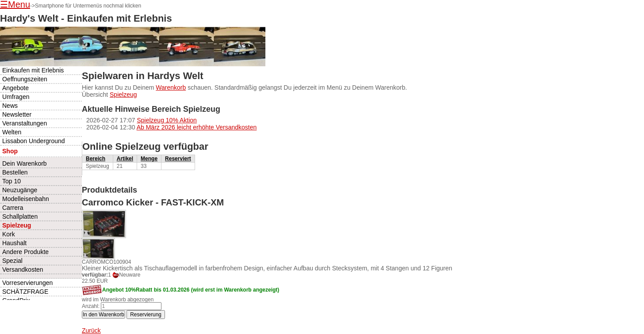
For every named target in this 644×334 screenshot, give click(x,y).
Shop (10, 151)
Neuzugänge (20, 190)
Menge (149, 159)
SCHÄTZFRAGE (25, 292)
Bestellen (15, 172)
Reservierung (146, 315)
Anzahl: (91, 306)
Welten (12, 132)
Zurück (91, 330)
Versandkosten (23, 269)
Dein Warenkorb (25, 163)
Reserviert (178, 159)
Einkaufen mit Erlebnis (33, 70)
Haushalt (14, 243)
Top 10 (11, 181)
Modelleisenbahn (26, 199)
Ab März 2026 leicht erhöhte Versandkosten (197, 127)
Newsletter (17, 114)
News (10, 106)
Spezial (12, 261)
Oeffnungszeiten (25, 79)
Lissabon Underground (34, 141)
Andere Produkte (25, 252)
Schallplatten (20, 216)
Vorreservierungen (27, 283)
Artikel (125, 159)
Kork (9, 234)
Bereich (96, 159)
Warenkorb (171, 87)
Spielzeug (123, 95)
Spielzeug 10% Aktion (167, 120)
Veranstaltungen (25, 123)
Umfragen (16, 97)
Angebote (15, 88)
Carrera (13, 208)
